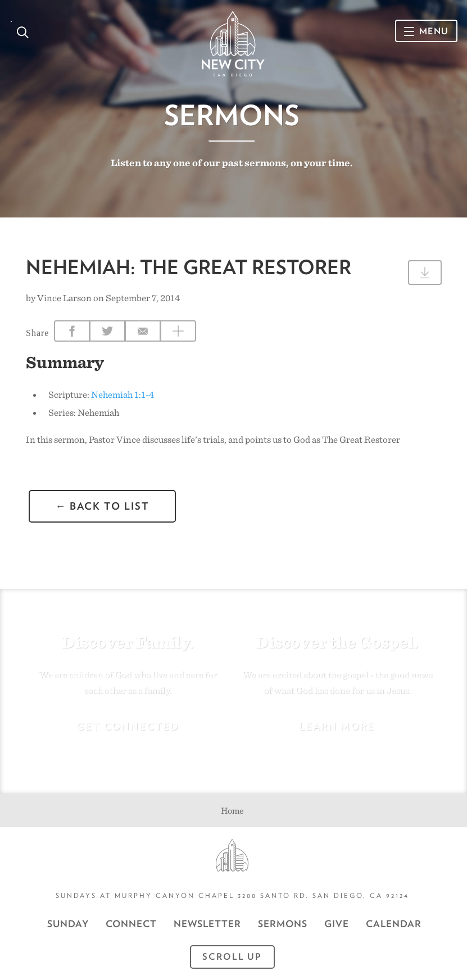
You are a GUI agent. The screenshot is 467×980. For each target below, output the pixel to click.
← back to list (102, 506)
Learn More (337, 726)
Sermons (232, 115)
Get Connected (128, 726)
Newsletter (207, 924)
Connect (131, 924)
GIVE (337, 924)
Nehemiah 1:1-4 (123, 394)
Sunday (68, 924)
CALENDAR (394, 924)
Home (232, 811)
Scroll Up (232, 957)
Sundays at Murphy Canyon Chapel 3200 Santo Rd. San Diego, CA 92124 (232, 895)
